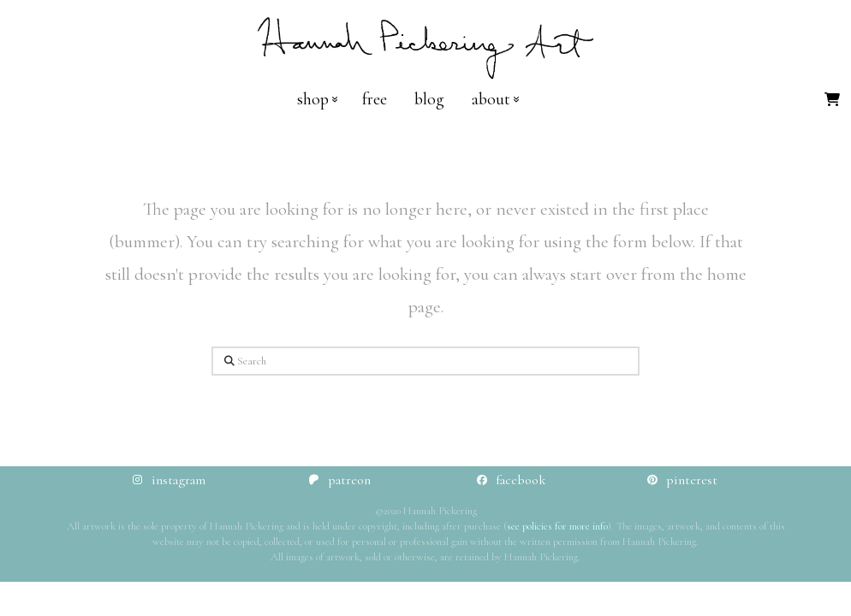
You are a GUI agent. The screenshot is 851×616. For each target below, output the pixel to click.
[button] (832, 99)
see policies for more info (557, 526)
